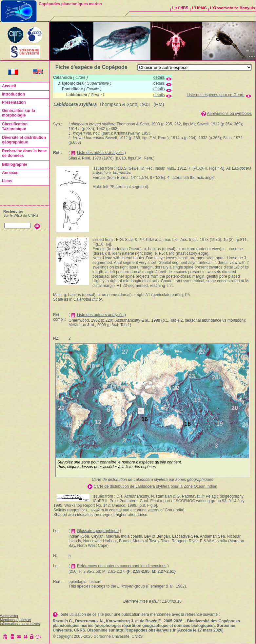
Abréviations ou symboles (229, 114)
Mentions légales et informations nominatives (20, 622)
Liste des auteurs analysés (100, 153)
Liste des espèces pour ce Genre (216, 95)
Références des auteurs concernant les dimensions (122, 566)
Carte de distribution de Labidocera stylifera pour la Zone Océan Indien (156, 486)
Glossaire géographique (98, 531)
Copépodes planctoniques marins (70, 4)
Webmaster (9, 616)
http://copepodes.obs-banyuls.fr (146, 630)
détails (159, 77)
